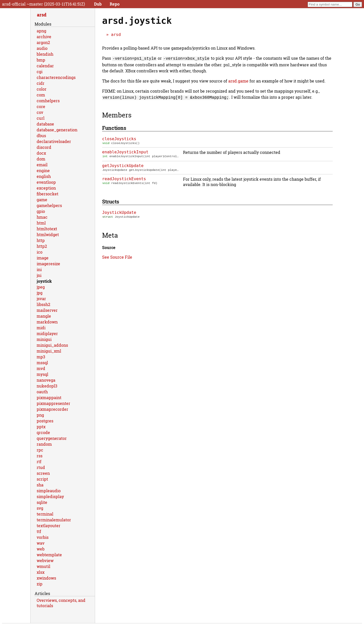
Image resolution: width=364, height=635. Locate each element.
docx (41, 153)
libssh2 (43, 304)
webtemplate (49, 555)
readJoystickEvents (124, 179)
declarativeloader (54, 141)
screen (43, 473)
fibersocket (48, 194)
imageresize (48, 264)
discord (44, 147)
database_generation (57, 130)
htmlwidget (48, 234)
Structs (111, 201)
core (41, 106)
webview (45, 560)
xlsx (41, 572)
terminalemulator (54, 520)
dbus (41, 136)
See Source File (117, 258)
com (41, 95)
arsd (116, 35)
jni (39, 275)
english (44, 176)
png (40, 415)
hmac (42, 217)
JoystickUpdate (119, 212)
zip (40, 584)
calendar (45, 66)
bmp (41, 60)
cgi (40, 71)
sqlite (42, 502)
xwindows (46, 578)
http (41, 240)
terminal (45, 514)
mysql (42, 374)
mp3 (41, 357)
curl (41, 118)
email (42, 165)
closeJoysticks (119, 138)
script (42, 479)
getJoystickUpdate (123, 165)
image (43, 258)
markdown (47, 322)
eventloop (46, 182)
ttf (39, 531)
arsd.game (238, 80)
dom (41, 159)
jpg (40, 293)
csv (40, 112)
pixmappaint (49, 397)
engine (43, 170)
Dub (98, 4)
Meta (110, 236)
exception (46, 188)
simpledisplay (50, 496)
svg (40, 508)
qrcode (43, 432)
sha (40, 485)
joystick (44, 281)
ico (40, 252)
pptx (41, 427)
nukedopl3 (47, 386)
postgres (45, 421)
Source (109, 248)
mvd (41, 368)
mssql (42, 363)
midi (41, 328)
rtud (41, 467)
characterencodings (56, 77)
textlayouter (49, 526)
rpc (40, 450)
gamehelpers (49, 205)
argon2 (43, 42)
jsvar (41, 299)
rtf (39, 462)
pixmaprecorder (52, 409)
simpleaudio (49, 491)
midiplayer (47, 333)
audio (42, 48)
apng (41, 31)
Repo (115, 4)
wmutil (43, 566)
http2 (42, 246)
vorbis (43, 537)
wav (41, 543)
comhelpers (48, 101)
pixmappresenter (53, 403)
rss (40, 456)
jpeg (41, 287)
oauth (42, 392)
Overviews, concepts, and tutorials (61, 603)
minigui (44, 339)
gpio (41, 211)
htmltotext (47, 229)
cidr (41, 83)
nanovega (46, 380)
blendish (45, 54)
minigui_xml (49, 351)
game (42, 200)
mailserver (47, 310)
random (44, 444)
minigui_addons (52, 345)
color (42, 89)
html (41, 223)
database (45, 124)
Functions (114, 127)
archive (44, 37)
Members (117, 114)
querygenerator (52, 438)
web (41, 549)
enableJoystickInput (125, 151)
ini (39, 269)
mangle (44, 316)
